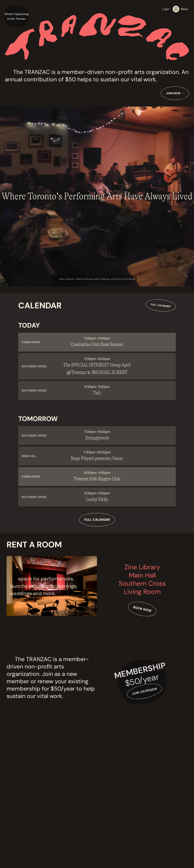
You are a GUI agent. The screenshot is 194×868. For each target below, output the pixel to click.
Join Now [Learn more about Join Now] (175, 93)
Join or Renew (144, 692)
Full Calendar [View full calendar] (161, 305)
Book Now (142, 609)
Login (166, 9)
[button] (16, 16)
